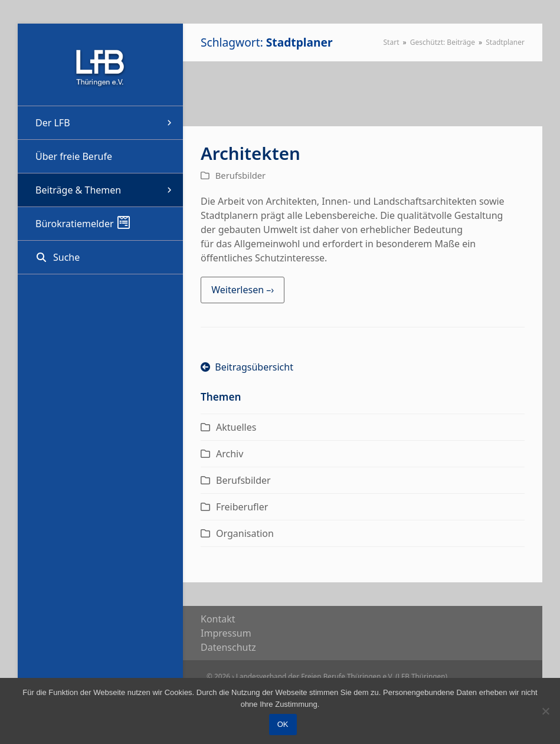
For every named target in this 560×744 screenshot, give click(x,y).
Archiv (230, 454)
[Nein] (545, 711)
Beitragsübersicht (247, 367)
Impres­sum (226, 633)
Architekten (250, 153)
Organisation (245, 533)
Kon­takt (218, 619)
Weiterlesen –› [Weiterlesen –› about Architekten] (243, 290)
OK (283, 725)
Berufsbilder (240, 175)
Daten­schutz (228, 647)
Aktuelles (236, 427)
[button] (100, 257)
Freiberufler (242, 507)
